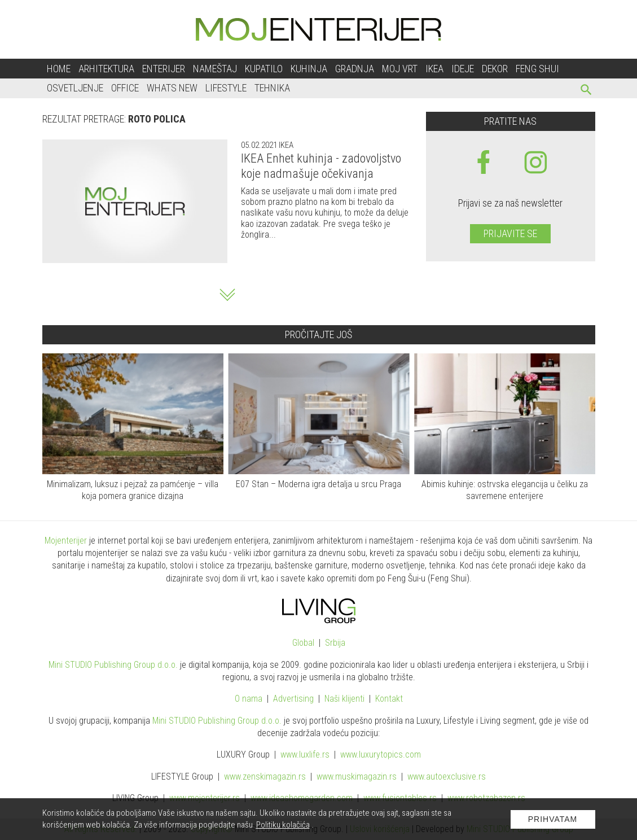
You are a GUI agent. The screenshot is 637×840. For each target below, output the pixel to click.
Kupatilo (264, 69)
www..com (381, 754)
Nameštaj (215, 69)
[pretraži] (587, 91)
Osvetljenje (75, 88)
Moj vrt (400, 69)
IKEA (285, 145)
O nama (249, 699)
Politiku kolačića (283, 825)
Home (59, 69)
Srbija (335, 643)
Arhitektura (106, 69)
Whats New (172, 88)
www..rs (305, 754)
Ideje (463, 69)
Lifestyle (226, 88)
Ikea (434, 69)
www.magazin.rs (265, 776)
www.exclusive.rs (447, 776)
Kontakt (389, 699)
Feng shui (537, 69)
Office (125, 88)
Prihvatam (553, 819)
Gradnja (355, 69)
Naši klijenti (344, 699)
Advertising (293, 699)
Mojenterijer (66, 541)
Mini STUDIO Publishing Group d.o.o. (113, 665)
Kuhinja (309, 69)
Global (303, 643)
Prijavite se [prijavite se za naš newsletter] (510, 233)
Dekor (495, 69)
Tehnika (272, 88)
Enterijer (164, 69)
